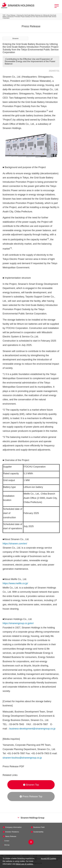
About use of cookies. (25, 864)
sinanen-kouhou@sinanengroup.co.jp (22, 758)
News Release (11, 836)
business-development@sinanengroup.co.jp (32, 729)
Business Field (39, 827)
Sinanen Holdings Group (31, 818)
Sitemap (7, 845)
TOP (4, 15)
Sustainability (38, 832)
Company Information (13, 827)
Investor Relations (12, 832)
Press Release (11, 15)
